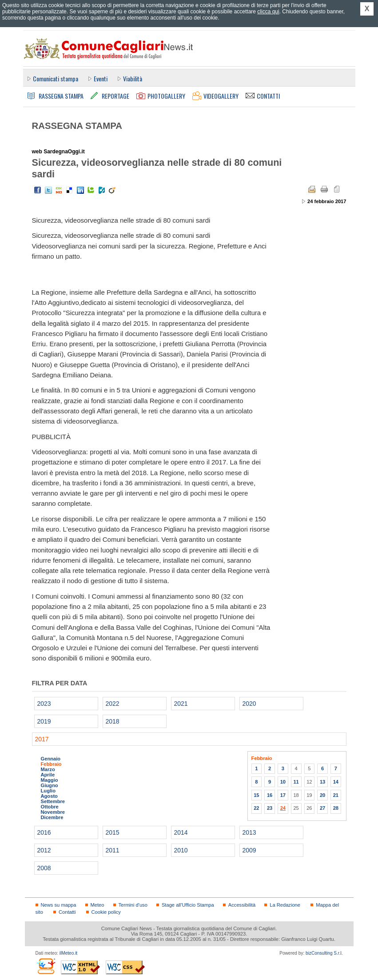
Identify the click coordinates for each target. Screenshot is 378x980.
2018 (113, 721)
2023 (44, 704)
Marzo (48, 769)
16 (270, 795)
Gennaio (51, 759)
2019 (44, 721)
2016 (44, 832)
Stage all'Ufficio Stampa (188, 905)
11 (296, 782)
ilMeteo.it (68, 953)
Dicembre (52, 817)
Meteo (97, 905)
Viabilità (133, 78)
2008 (44, 868)
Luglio (48, 791)
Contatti (67, 912)
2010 (181, 850)
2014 (181, 832)
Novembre (53, 812)
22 (256, 808)
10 (283, 782)
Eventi (101, 78)
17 (283, 795)
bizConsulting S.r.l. (324, 953)
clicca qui (268, 12)
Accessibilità (242, 905)
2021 (181, 704)
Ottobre (50, 807)
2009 (249, 850)
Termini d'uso (133, 905)
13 (322, 782)
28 (336, 808)
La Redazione (285, 905)
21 (336, 795)
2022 (113, 704)
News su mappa (59, 905)
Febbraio (51, 764)
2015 (113, 832)
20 (322, 795)
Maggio (50, 780)
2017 (42, 739)
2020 (249, 704)
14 (336, 782)
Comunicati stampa (56, 78)
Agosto (49, 796)
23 (270, 808)
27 (322, 808)
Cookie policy (106, 912)
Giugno (50, 785)
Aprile (48, 775)
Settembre (53, 801)
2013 (249, 832)
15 (256, 795)
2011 (113, 850)
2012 (44, 850)
